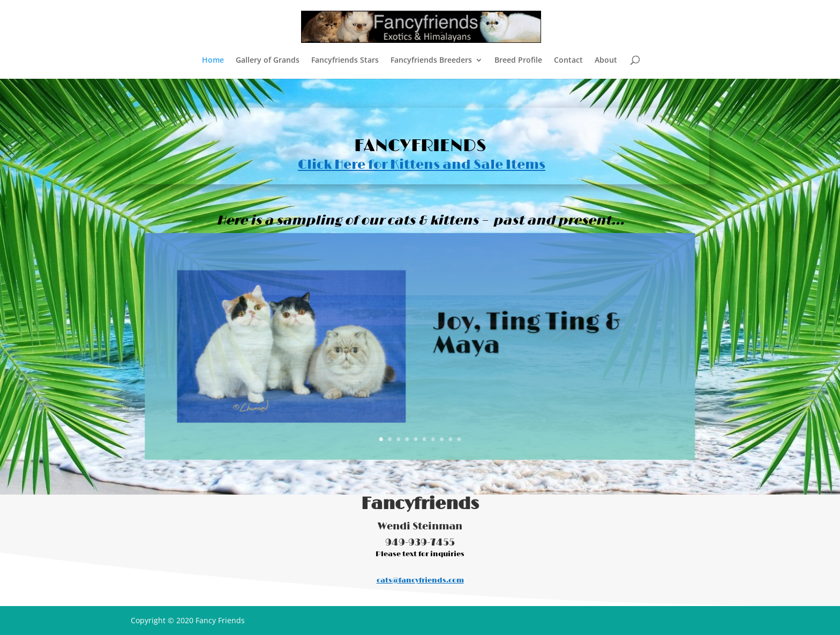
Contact (568, 61)
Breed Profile (518, 61)
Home (213, 61)
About (606, 61)
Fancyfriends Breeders (431, 61)
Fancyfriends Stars (345, 61)
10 (455, 429)
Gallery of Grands (268, 61)
